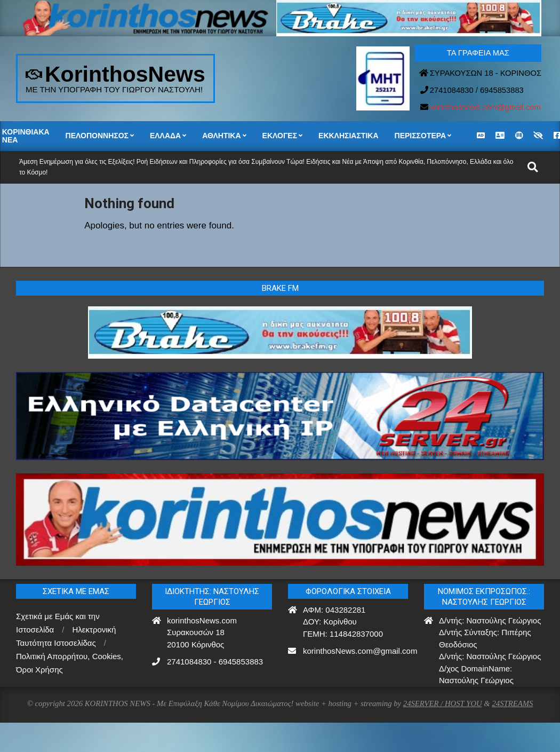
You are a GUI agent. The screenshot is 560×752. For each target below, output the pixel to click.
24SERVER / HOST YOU (443, 703)
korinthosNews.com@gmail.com (360, 651)
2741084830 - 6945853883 (215, 662)
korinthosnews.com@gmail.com (485, 107)
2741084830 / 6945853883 (477, 90)
